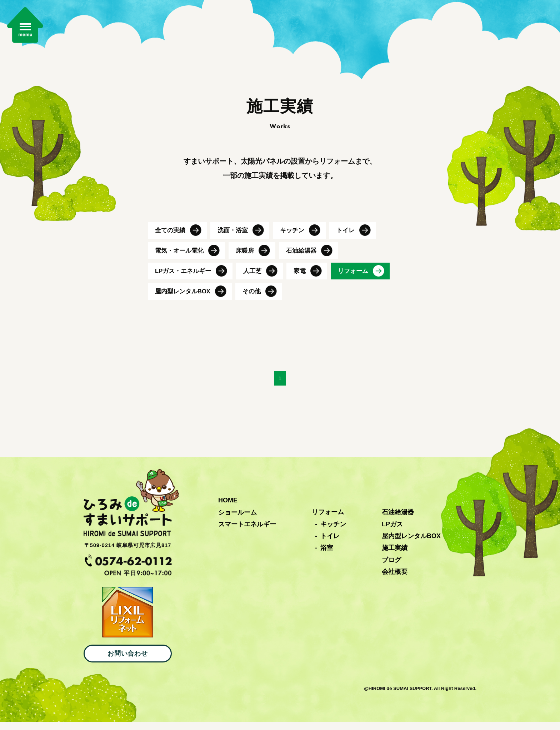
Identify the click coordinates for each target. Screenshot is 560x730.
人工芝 (256, 278)
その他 (256, 299)
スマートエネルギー (247, 532)
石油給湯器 (306, 256)
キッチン (296, 235)
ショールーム (237, 520)
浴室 (327, 556)
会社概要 (395, 580)
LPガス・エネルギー (185, 278)
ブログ (391, 568)
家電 (305, 278)
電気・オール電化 (181, 256)
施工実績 (395, 556)
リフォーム (359, 278)
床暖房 (248, 256)
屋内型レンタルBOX (184, 299)
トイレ (351, 235)
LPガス (392, 532)
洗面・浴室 (235, 235)
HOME (228, 508)
